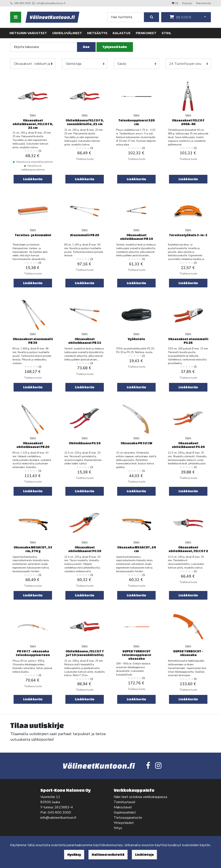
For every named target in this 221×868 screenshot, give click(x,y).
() (180, 17)
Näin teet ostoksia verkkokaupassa (140, 797)
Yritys (118, 828)
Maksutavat (123, 807)
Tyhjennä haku (115, 47)
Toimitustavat (125, 802)
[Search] (126, 17)
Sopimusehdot (125, 812)
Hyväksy (74, 854)
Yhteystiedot (124, 823)
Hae (86, 47)
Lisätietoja (144, 854)
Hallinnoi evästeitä (108, 854)
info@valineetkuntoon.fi (51, 3)
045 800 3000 (22, 3)
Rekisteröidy (203, 3)
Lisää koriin (33, 179)
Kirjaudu (187, 3)
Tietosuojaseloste (128, 818)
